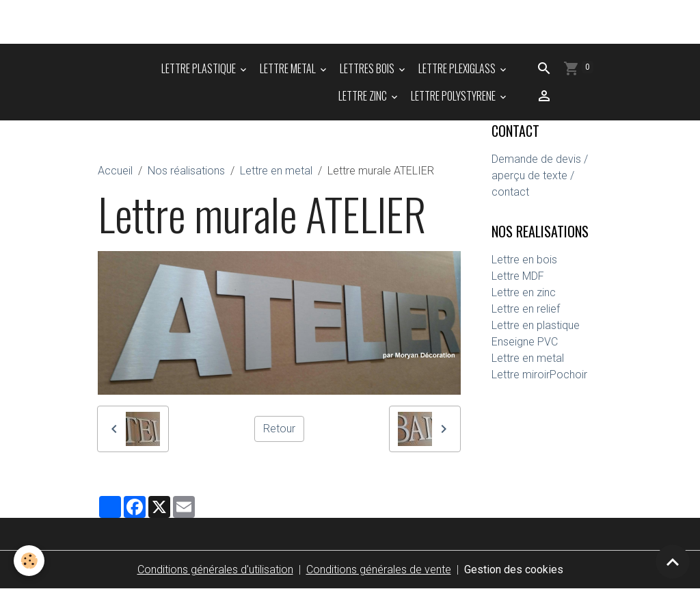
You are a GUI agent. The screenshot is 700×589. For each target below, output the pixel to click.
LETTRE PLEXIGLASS (458, 68)
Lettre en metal (276, 171)
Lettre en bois (524, 260)
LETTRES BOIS (368, 68)
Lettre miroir (521, 375)
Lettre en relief (526, 309)
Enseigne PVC (525, 342)
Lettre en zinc (524, 292)
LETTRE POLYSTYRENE (454, 96)
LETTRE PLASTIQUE (200, 68)
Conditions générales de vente (379, 570)
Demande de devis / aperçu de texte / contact (540, 175)
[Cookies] (29, 561)
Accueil (115, 171)
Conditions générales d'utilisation (215, 570)
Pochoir (568, 375)
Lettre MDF (518, 276)
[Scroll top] (673, 562)
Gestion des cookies (514, 570)
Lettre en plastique (536, 325)
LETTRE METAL (289, 68)
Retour (279, 429)
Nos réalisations (186, 171)
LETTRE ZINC (364, 96)
